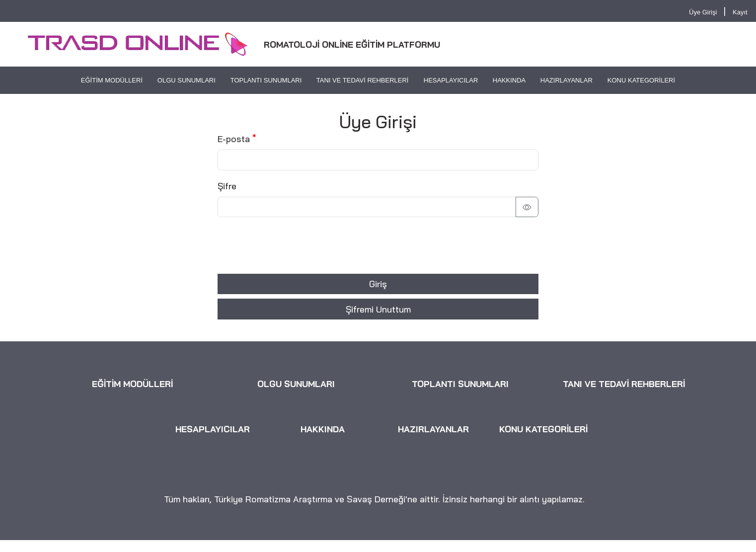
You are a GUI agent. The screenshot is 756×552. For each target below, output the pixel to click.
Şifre (227, 186)
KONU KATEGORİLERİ (641, 80)
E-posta (234, 139)
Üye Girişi (703, 12)
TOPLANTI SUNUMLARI (266, 80)
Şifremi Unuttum (378, 309)
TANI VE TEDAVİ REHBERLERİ (363, 80)
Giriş (378, 284)
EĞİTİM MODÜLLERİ (112, 80)
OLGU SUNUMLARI (187, 80)
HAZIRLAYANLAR (567, 80)
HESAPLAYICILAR (451, 80)
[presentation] (293, 245)
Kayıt (740, 12)
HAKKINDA (509, 80)
